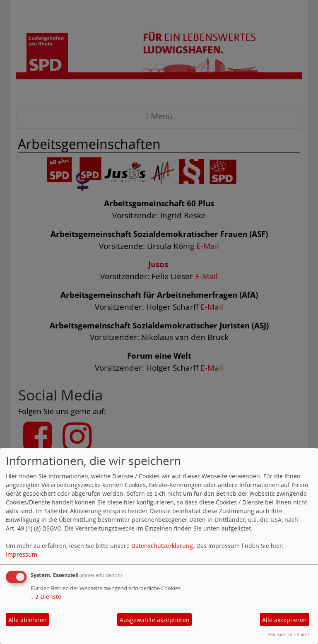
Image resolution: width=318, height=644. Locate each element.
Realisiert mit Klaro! (288, 634)
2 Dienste (46, 597)
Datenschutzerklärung (162, 546)
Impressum (22, 554)
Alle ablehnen (28, 620)
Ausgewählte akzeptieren (155, 620)
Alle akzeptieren (284, 620)
